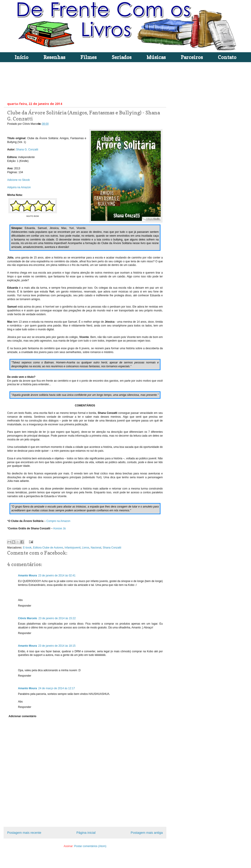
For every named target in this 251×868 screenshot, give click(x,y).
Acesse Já (59, 528)
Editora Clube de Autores (48, 548)
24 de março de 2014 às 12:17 (57, 688)
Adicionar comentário (22, 716)
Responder (25, 606)
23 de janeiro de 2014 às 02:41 (57, 576)
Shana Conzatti (112, 548)
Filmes (88, 57)
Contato (227, 57)
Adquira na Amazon (19, 187)
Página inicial (86, 833)
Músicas (156, 57)
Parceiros (192, 57)
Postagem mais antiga (147, 833)
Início (21, 57)
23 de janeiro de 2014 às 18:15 (57, 646)
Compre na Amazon (58, 521)
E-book (27, 548)
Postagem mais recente (24, 833)
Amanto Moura (27, 576)
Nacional (96, 548)
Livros (86, 548)
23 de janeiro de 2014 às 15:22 (57, 618)
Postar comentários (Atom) (90, 846)
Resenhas (54, 57)
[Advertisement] (89, 81)
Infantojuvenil (73, 548)
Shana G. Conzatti (27, 150)
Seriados (122, 57)
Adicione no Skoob (18, 180)
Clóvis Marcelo (28, 618)
